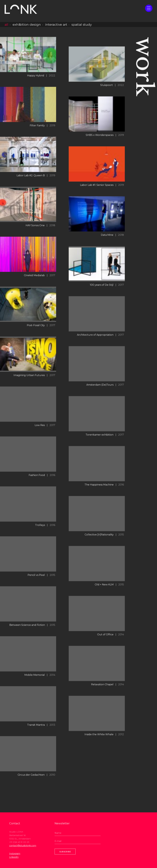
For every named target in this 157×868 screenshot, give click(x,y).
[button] (149, 8)
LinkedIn (14, 857)
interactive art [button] (56, 25)
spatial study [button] (82, 25)
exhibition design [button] (27, 25)
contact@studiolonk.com (23, 846)
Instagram (15, 854)
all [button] (6, 25)
